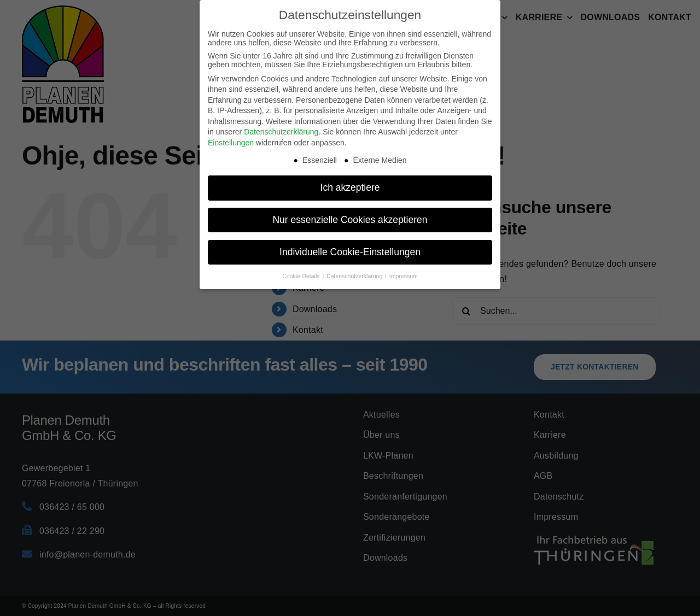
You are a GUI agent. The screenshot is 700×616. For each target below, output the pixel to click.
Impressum (404, 276)
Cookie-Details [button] (302, 276)
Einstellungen (231, 143)
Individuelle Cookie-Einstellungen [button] (350, 252)
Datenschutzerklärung (281, 132)
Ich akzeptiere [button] (350, 187)
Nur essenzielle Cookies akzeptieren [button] (350, 220)
